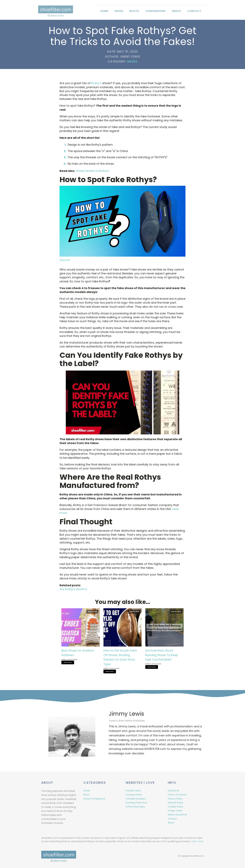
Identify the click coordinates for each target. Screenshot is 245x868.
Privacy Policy (175, 798)
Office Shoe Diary (135, 806)
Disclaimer (174, 790)
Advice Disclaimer (177, 814)
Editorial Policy (175, 802)
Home (104, 11)
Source (65, 260)
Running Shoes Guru (137, 802)
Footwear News (134, 794)
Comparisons (156, 11)
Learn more (197, 841)
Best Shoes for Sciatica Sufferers (78, 653)
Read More (68, 662)
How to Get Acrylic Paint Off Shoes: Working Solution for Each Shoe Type (120, 657)
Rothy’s (96, 83)
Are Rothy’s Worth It (73, 589)
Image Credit (175, 810)
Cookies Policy (176, 806)
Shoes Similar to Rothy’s (92, 171)
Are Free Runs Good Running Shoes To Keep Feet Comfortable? (162, 655)
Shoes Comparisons (94, 798)
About (177, 11)
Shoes (119, 11)
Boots (134, 11)
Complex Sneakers (136, 798)
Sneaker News (133, 790)
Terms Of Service (177, 794)
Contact (194, 11)
